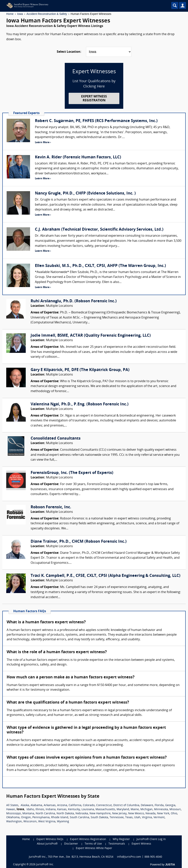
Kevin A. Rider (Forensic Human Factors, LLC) (78, 157)
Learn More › (43, 142)
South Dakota (99, 818)
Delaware (147, 805)
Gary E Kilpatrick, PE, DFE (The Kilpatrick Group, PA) (80, 370)
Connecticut (104, 805)
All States (12, 805)
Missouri (175, 810)
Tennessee (117, 818)
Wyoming (63, 822)
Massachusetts (105, 810)
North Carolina (45, 814)
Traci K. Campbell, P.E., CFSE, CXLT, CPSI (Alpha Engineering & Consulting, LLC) (106, 576)
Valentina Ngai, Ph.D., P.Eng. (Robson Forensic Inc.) (80, 404)
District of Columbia (126, 805)
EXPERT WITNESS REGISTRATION (94, 99)
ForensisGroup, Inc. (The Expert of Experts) (72, 473)
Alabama (36, 805)
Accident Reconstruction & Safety (47, 14)
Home (10, 14)
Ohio (174, 814)
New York (163, 814)
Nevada (150, 814)
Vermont (159, 818)
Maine (135, 810)
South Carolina (79, 818)
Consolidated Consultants (56, 439)
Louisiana (88, 810)
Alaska (25, 805)
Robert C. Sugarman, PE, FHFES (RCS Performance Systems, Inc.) (96, 121)
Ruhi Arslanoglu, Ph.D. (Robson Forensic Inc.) (74, 301)
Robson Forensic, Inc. (51, 507)
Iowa (20, 14)
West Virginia (47, 822)
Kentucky (74, 810)
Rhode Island (60, 818)
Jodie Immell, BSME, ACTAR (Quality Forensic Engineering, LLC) (91, 336)
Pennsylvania (41, 818)
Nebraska (82, 814)
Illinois (40, 810)
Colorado (89, 805)
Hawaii (11, 810)
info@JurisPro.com (129, 857)
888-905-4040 (153, 857)
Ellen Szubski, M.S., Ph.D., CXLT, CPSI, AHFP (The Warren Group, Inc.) (100, 266)
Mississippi (14, 814)
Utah (137, 818)
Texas (129, 818)
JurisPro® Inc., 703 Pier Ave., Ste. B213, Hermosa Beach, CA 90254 (71, 857)
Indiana (51, 810)
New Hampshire (100, 814)
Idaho (30, 810)
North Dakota (65, 814)
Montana (28, 814)
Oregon (26, 818)
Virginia (147, 818)
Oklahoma (13, 818)
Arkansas (50, 805)
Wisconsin (30, 822)
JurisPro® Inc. (45, 865)
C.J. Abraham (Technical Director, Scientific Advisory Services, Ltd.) (99, 230)
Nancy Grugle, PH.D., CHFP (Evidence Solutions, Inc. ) (85, 194)
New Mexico (136, 814)
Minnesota (161, 810)
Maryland (123, 810)
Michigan (146, 810)
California (75, 805)
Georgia (170, 805)
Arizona (62, 805)
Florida (159, 805)
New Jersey (119, 814)
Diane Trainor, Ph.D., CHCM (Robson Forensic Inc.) (79, 542)
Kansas (62, 810)
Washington (14, 822)
